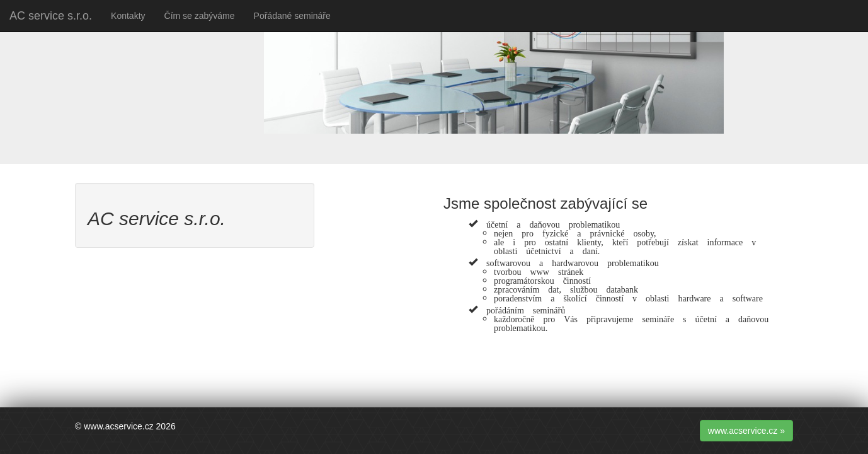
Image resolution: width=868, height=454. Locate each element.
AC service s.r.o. (51, 16)
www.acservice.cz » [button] (746, 431)
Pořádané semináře (292, 16)
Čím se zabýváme (200, 16)
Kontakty (128, 16)
